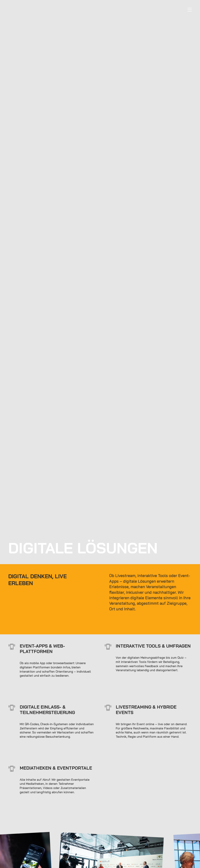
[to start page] (31, 11)
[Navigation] (190, 10)
